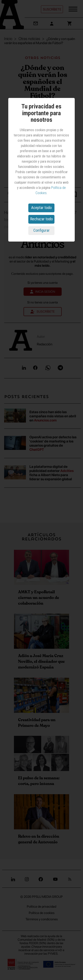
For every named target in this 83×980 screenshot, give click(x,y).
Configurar (41, 230)
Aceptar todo (41, 208)
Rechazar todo (41, 219)
